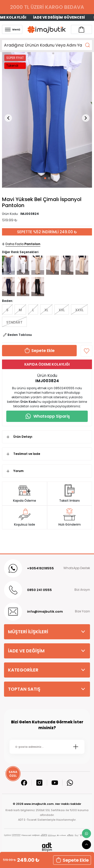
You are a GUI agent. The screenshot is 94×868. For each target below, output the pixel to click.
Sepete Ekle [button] (72, 860)
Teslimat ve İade (27, 454)
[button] (45, 178)
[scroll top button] (86, 845)
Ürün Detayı (23, 437)
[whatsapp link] (86, 834)
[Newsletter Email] (47, 747)
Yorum (18, 471)
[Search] (47, 45)
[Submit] (76, 747)
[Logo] (47, 30)
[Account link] (81, 29)
